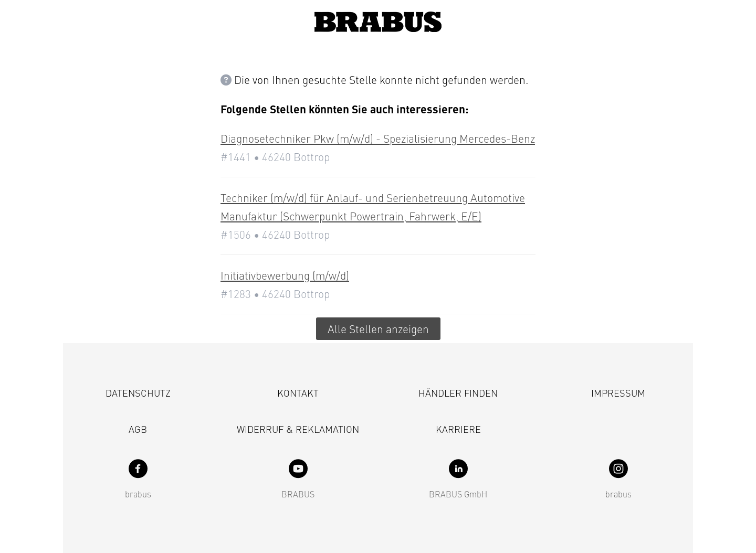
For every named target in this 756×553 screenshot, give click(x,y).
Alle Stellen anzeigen (378, 329)
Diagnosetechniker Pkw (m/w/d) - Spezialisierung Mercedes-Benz (378, 138)
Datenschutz (138, 393)
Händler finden (458, 393)
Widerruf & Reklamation (298, 429)
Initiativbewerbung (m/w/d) (285, 275)
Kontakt (298, 393)
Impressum (618, 393)
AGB (138, 429)
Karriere (458, 429)
